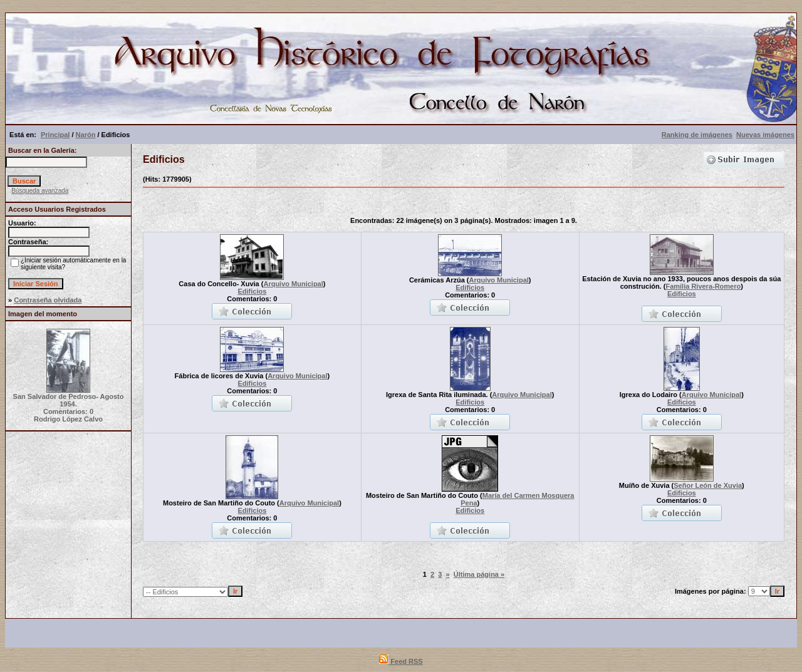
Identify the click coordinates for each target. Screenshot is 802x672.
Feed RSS (401, 661)
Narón (86, 135)
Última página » (479, 574)
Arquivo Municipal (293, 284)
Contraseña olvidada (48, 300)
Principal (55, 135)
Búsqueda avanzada (40, 191)
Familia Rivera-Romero (703, 286)
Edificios (252, 291)
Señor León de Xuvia (708, 485)
